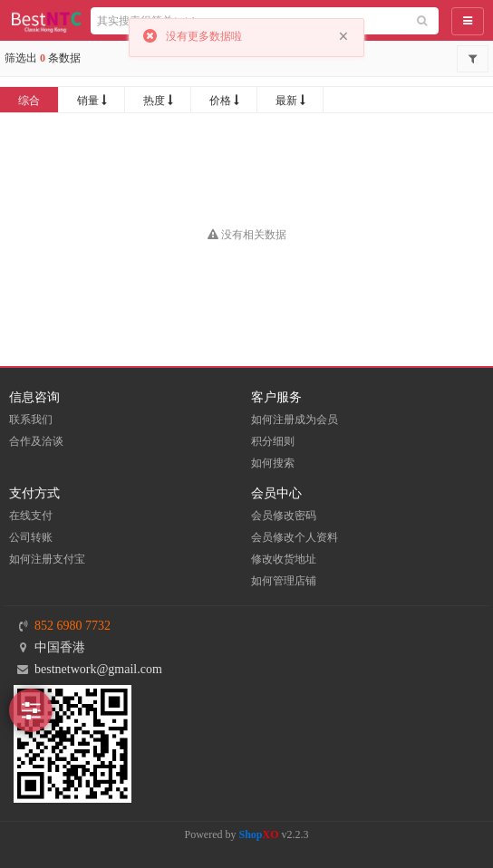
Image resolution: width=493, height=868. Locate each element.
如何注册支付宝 (47, 559)
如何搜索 (273, 463)
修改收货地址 (284, 559)
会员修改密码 (284, 516)
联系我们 (31, 420)
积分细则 (273, 441)
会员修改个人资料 (295, 537)
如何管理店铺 (284, 581)
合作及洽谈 (36, 441)
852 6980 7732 (72, 626)
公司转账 (31, 537)
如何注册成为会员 (295, 420)
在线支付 (31, 516)
